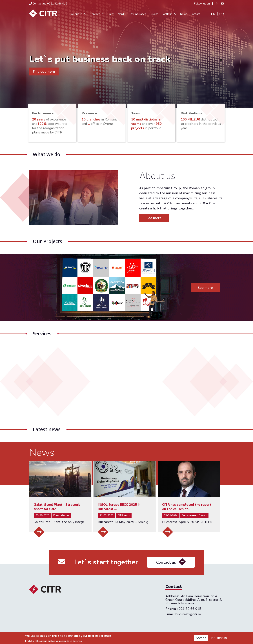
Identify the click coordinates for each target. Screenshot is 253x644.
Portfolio (167, 14)
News (184, 14)
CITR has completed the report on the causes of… (187, 507)
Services (95, 14)
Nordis (122, 14)
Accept (201, 638)
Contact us (166, 579)
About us (77, 14)
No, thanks (219, 638)
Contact (195, 14)
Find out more (44, 71)
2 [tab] (221, 66)
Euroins (154, 14)
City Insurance (137, 14)
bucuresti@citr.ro (188, 614)
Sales (111, 14)
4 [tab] (221, 79)
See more (171, 218)
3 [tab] (221, 73)
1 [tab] (221, 60)
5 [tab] (221, 85)
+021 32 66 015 (48, 4)
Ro (222, 14)
